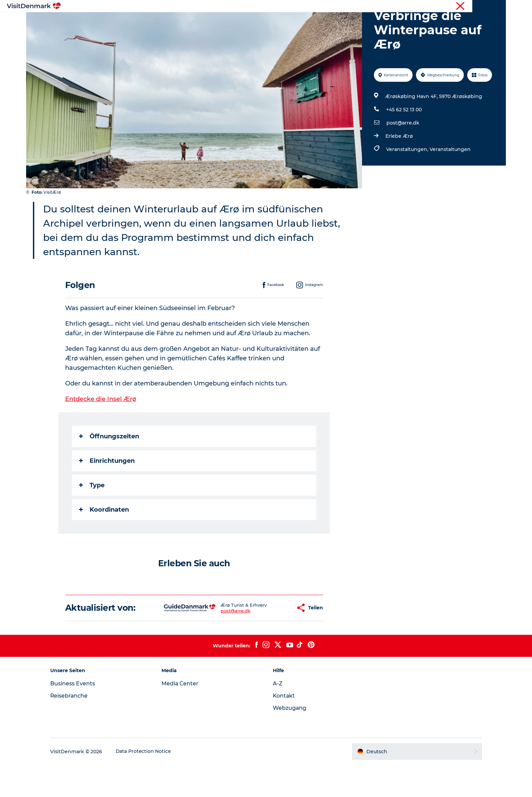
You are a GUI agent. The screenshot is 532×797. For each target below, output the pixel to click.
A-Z (278, 716)
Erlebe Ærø (399, 168)
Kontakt (284, 728)
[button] (269, 640)
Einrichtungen (107, 493)
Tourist (444, 6)
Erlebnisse (259, 22)
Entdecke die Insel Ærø (101, 431)
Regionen (223, 22)
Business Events (78, 716)
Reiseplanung (342, 22)
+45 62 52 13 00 (404, 142)
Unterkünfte (298, 22)
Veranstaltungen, (407, 182)
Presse (499, 6)
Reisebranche (471, 6)
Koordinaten (104, 542)
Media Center (183, 716)
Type (92, 517)
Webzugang (290, 740)
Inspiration (187, 22)
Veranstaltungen (450, 182)
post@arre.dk (403, 155)
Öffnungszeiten (109, 469)
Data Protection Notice (149, 784)
